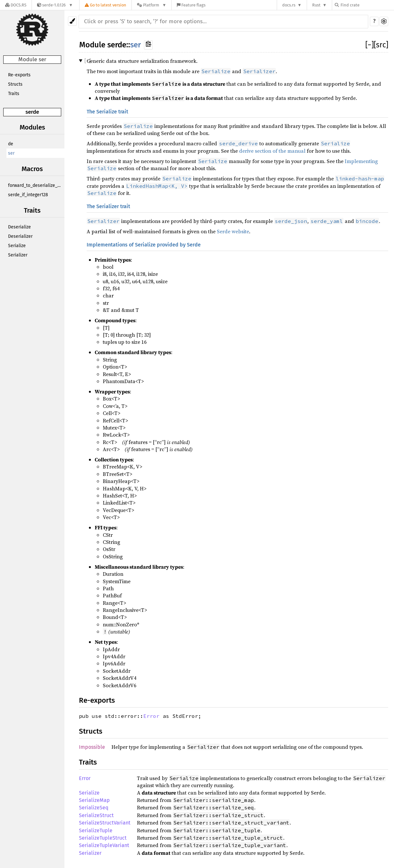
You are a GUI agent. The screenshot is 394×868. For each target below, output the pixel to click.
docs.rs (289, 5)
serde (32, 112)
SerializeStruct (96, 815)
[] (370, 45)
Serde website (233, 231)
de (11, 144)
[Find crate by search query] (367, 5)
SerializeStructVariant (105, 823)
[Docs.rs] (16, 5)
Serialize (17, 246)
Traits (14, 94)
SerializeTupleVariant (104, 845)
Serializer (18, 255)
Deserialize (19, 227)
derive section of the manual (272, 151)
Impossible (92, 747)
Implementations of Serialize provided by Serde (144, 245)
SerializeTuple (96, 830)
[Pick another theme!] (72, 21)
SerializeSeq (94, 808)
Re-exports (19, 75)
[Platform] (152, 5)
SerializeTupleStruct (103, 838)
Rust (316, 5)
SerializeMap (94, 800)
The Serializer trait (108, 206)
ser (11, 153)
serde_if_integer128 (28, 195)
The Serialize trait (107, 112)
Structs (15, 84)
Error (151, 716)
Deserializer (20, 236)
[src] (381, 45)
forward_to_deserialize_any (36, 185)
